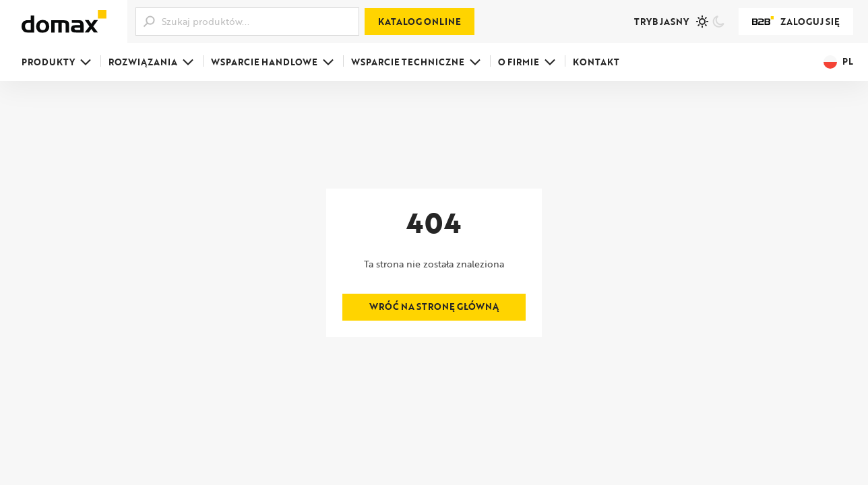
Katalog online (420, 22)
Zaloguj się (796, 22)
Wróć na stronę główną (434, 306)
